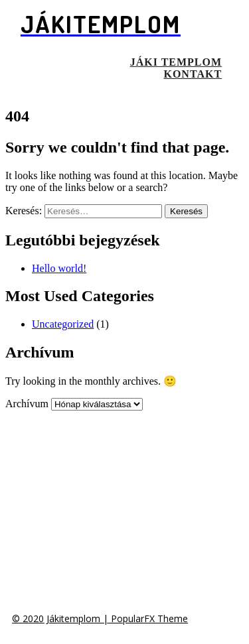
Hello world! (59, 268)
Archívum (27, 404)
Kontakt (193, 74)
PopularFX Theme (149, 618)
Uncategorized (63, 324)
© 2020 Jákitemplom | (61, 618)
